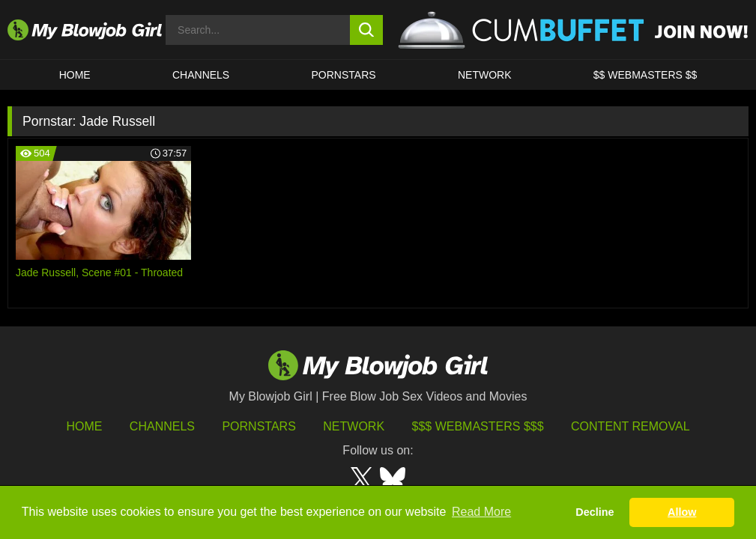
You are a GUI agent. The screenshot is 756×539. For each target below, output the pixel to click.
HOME (75, 75)
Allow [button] (682, 512)
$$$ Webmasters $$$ (478, 426)
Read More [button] (481, 512)
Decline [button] (595, 512)
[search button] (366, 30)
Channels (162, 426)
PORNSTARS (344, 75)
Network (485, 75)
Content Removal (630, 426)
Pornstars (258, 426)
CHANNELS (201, 75)
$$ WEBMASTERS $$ (645, 75)
